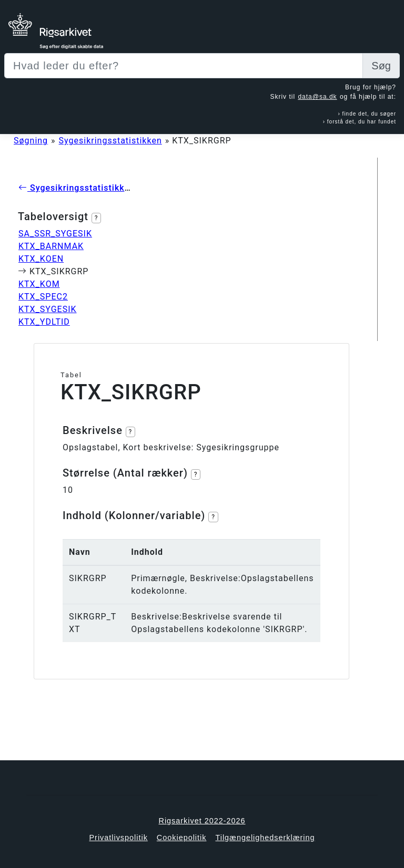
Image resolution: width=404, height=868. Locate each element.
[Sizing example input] (184, 66)
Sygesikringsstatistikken (110, 141)
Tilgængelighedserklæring (265, 838)
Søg (381, 66)
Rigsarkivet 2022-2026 (202, 821)
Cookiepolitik (182, 838)
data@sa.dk (317, 97)
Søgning (31, 141)
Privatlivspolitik (118, 838)
